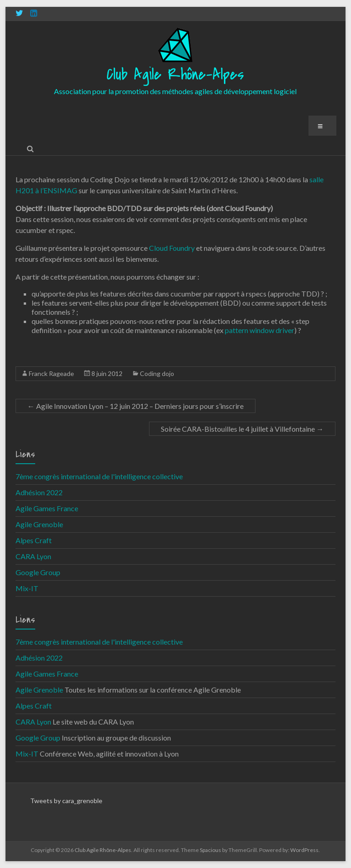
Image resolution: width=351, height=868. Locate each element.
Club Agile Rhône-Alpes (175, 75)
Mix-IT (27, 588)
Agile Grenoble (39, 524)
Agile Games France (47, 508)
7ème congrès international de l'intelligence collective (99, 476)
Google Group (38, 572)
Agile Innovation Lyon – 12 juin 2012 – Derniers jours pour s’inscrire (136, 406)
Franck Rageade (51, 373)
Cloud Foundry (172, 248)
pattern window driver (260, 330)
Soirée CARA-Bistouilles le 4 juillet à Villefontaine (242, 429)
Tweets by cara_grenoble (66, 801)
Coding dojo (157, 373)
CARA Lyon (33, 556)
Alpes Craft (34, 540)
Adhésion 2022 (39, 492)
